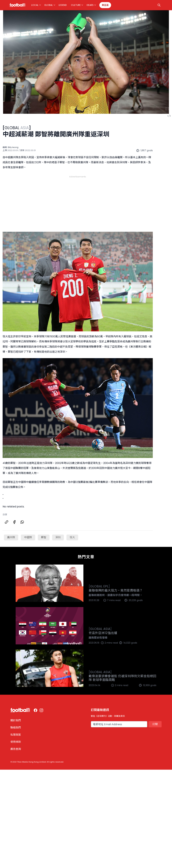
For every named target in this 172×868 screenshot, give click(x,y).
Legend (63, 5)
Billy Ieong (13, 147)
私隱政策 (16, 735)
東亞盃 (105, 5)
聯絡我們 (16, 728)
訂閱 (155, 724)
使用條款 (16, 742)
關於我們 (16, 720)
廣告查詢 (16, 749)
